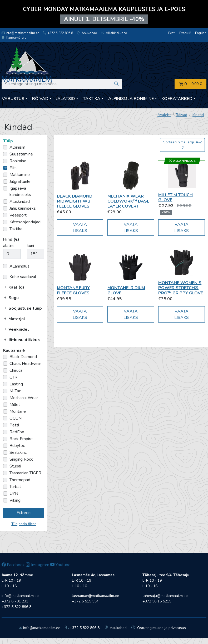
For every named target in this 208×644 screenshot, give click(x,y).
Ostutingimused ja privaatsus (159, 628)
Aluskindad (20, 202)
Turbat (15, 487)
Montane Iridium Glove (126, 290)
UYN (14, 494)
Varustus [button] (13, 99)
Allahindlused (114, 33)
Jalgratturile (20, 182)
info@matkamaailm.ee (20, 33)
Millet (15, 405)
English (201, 33)
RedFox (17, 432)
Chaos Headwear (25, 364)
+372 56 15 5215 (157, 601)
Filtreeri (24, 513)
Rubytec (17, 446)
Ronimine (18, 161)
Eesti (172, 33)
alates (9, 246)
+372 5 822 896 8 (58, 33)
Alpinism (17, 147)
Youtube (60, 565)
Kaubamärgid (14, 38)
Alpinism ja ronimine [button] (131, 99)
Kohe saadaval (23, 277)
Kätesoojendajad (25, 222)
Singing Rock (21, 459)
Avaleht (164, 115)
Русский (185, 33)
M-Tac (15, 391)
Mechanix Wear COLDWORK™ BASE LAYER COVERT (128, 201)
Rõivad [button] (40, 99)
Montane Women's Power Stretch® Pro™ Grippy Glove (181, 288)
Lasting (16, 384)
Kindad (198, 115)
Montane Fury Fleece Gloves (73, 290)
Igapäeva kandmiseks (20, 192)
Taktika (16, 229)
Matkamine (20, 175)
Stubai (15, 466)
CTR (13, 377)
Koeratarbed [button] (177, 99)
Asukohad (87, 33)
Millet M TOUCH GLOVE (175, 197)
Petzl (14, 425)
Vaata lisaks (80, 228)
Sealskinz (18, 452)
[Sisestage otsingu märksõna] (62, 84)
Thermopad (20, 480)
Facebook (13, 565)
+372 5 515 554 (85, 601)
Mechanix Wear (24, 398)
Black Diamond (23, 357)
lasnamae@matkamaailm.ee (95, 596)
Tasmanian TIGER (25, 473)
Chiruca (16, 370)
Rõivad (182, 115)
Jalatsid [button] (66, 99)
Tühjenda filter (24, 524)
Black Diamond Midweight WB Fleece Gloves (75, 201)
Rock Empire (21, 439)
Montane (18, 411)
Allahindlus (19, 266)
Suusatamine (21, 154)
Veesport (18, 215)
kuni (30, 246)
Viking (15, 500)
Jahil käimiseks (23, 208)
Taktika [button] (92, 99)
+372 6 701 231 (15, 601)
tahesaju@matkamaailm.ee (165, 596)
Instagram (38, 565)
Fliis (13, 168)
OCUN (16, 418)
